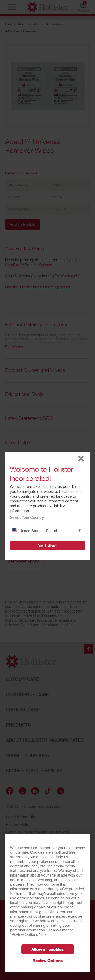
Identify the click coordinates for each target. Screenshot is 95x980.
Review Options (48, 961)
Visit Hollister (48, 545)
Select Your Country (27, 517)
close (81, 459)
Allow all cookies (48, 949)
